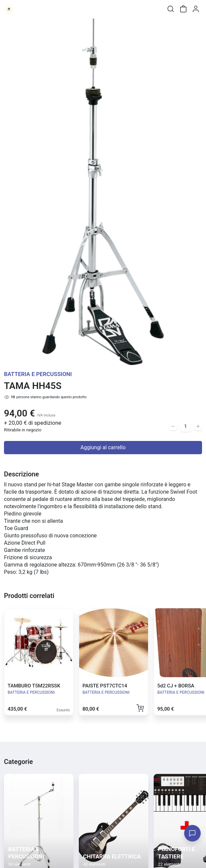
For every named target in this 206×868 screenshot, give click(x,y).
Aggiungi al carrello (103, 447)
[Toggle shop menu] (22, 9)
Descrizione (21, 474)
